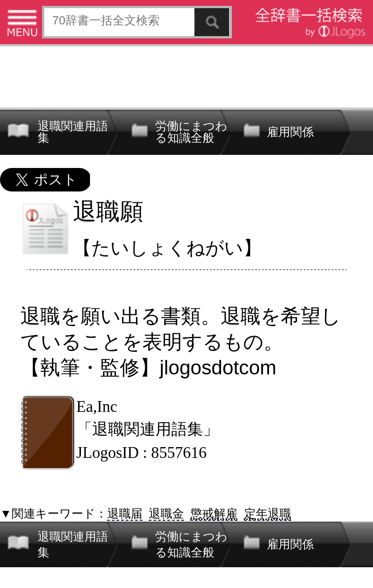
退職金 (166, 513)
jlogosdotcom (218, 367)
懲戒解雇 (214, 513)
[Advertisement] (186, 76)
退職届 (125, 513)
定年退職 (268, 513)
